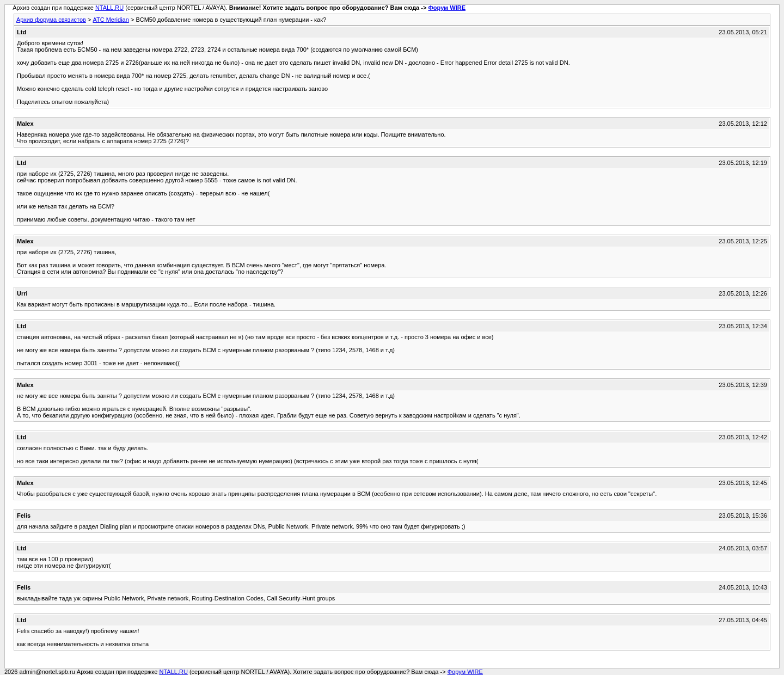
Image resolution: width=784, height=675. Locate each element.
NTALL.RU (109, 8)
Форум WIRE (447, 8)
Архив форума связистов (51, 20)
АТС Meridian (111, 20)
